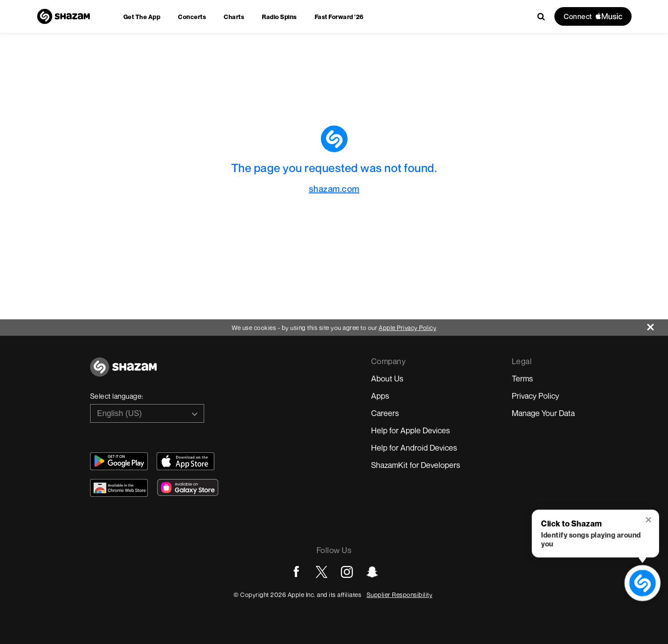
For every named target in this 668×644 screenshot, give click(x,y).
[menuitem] (142, 17)
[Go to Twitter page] (322, 572)
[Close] (658, 325)
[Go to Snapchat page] (372, 572)
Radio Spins (279, 17)
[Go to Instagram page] (347, 572)
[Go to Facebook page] (296, 572)
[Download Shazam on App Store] (186, 461)
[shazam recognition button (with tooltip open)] (642, 583)
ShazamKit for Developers (416, 465)
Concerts (192, 17)
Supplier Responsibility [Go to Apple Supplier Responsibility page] (400, 595)
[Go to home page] (123, 372)
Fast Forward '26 (339, 17)
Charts (234, 17)
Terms (522, 378)
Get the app (142, 17)
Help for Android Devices (414, 448)
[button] (649, 521)
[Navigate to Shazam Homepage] (63, 16)
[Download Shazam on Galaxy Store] (188, 487)
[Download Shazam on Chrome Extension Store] (119, 488)
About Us (387, 378)
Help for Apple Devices (411, 430)
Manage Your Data (543, 413)
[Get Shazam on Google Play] (119, 461)
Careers (385, 413)
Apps (380, 396)
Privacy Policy (536, 396)
